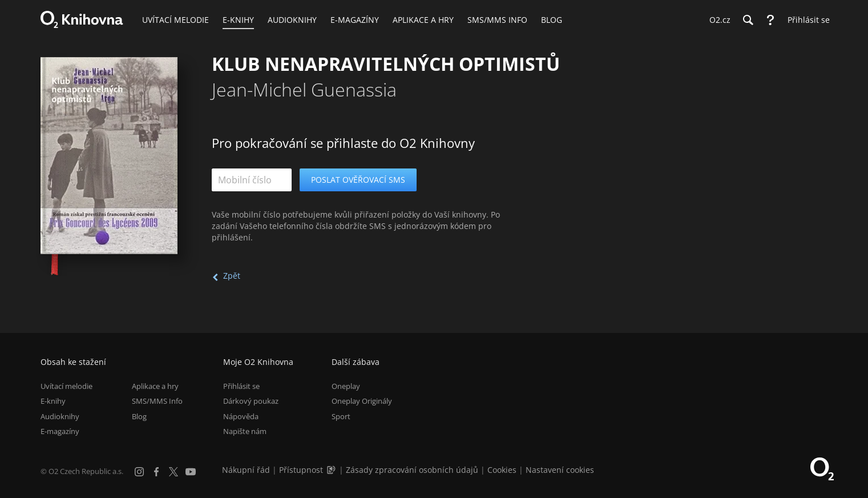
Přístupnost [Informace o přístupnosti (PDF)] (301, 470)
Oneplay (346, 386)
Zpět (232, 276)
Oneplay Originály (362, 401)
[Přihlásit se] (806, 20)
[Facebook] (156, 472)
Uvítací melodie (66, 386)
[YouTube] (191, 472)
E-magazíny (60, 431)
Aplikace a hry (155, 386)
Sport (341, 416)
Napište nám (245, 431)
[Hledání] (748, 20)
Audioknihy (60, 416)
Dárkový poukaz (251, 401)
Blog (139, 416)
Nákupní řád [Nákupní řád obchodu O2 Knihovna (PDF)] (246, 470)
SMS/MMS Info (157, 401)
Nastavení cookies (560, 470)
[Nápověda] (770, 20)
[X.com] (173, 472)
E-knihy (53, 401)
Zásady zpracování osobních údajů (412, 470)
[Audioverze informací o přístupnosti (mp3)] (332, 470)
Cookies (502, 470)
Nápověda (241, 416)
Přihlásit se (241, 386)
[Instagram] (139, 472)
